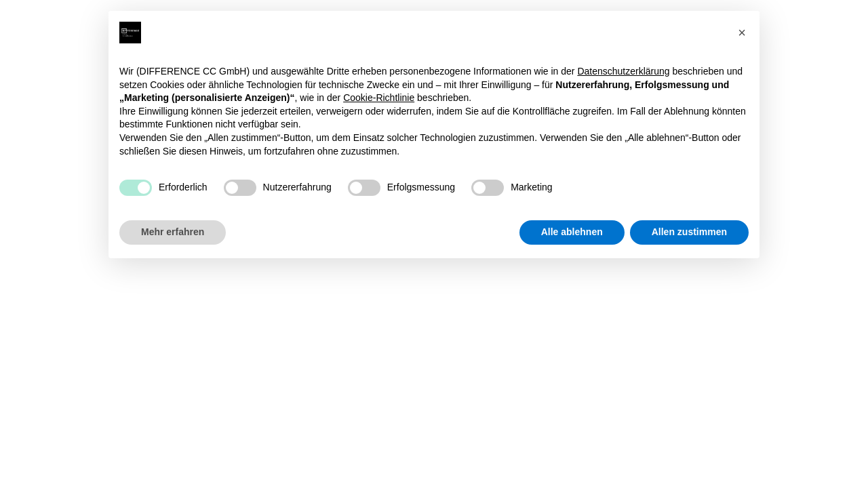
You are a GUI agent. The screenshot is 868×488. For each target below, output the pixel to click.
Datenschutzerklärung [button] (623, 71)
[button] (742, 33)
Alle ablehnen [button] (572, 232)
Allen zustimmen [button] (689, 232)
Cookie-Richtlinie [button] (379, 98)
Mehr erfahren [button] (173, 232)
